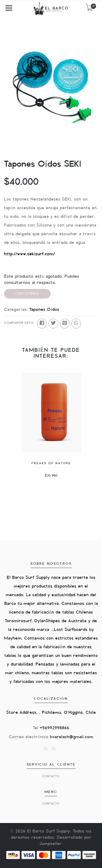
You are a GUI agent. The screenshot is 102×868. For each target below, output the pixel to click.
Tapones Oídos (44, 310)
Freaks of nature (51, 463)
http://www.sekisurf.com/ (30, 254)
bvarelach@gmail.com (72, 737)
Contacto (51, 776)
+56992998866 (55, 728)
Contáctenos (27, 294)
